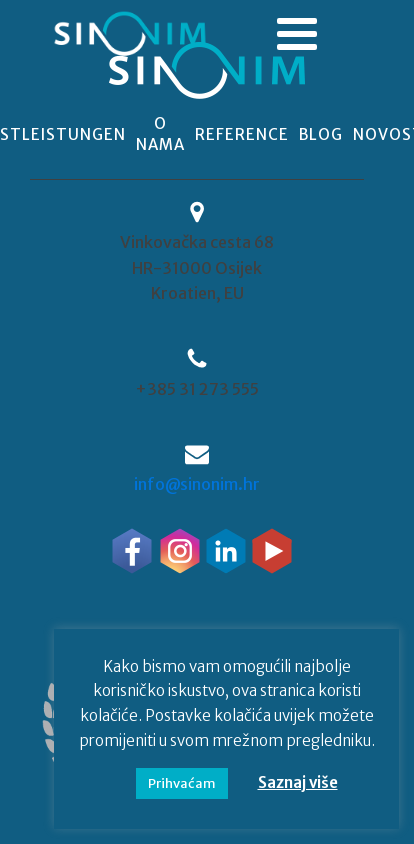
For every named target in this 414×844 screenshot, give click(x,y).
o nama (160, 134)
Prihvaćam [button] (182, 783)
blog (321, 134)
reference (242, 134)
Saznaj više (298, 782)
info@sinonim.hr (197, 484)
